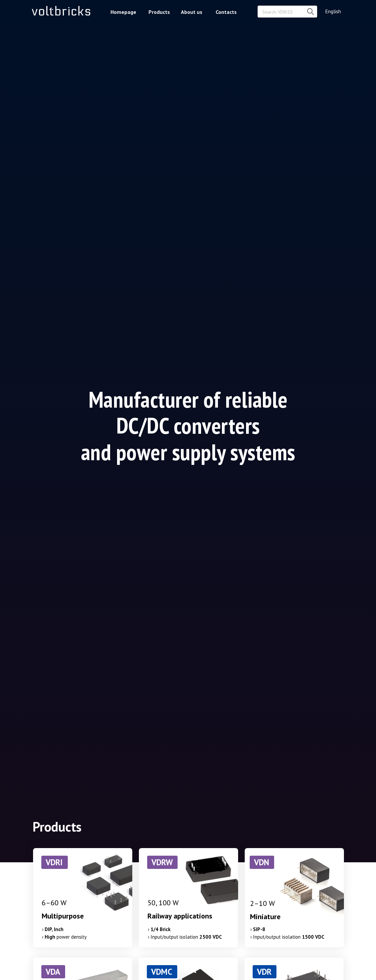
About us (192, 12)
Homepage (123, 12)
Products (159, 12)
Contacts (226, 12)
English (333, 11)
